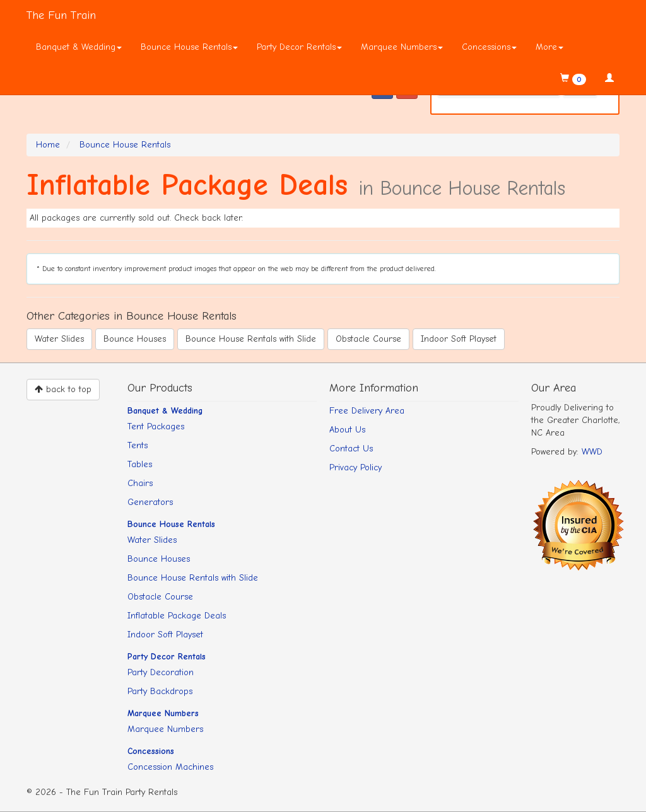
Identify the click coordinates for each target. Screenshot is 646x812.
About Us (347, 430)
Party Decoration (161, 672)
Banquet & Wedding (79, 47)
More (549, 47)
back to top (63, 389)
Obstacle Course (368, 339)
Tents (138, 445)
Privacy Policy (355, 467)
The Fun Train (61, 15)
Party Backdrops (160, 691)
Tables (140, 464)
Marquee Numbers (402, 47)
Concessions (489, 47)
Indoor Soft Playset (459, 339)
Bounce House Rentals (189, 47)
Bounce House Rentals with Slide (251, 339)
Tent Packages (156, 426)
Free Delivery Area (367, 411)
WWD (592, 452)
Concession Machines (170, 767)
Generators (150, 502)
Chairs (140, 483)
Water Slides (59, 339)
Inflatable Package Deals (177, 616)
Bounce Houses (135, 339)
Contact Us (351, 449)
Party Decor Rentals (299, 47)
